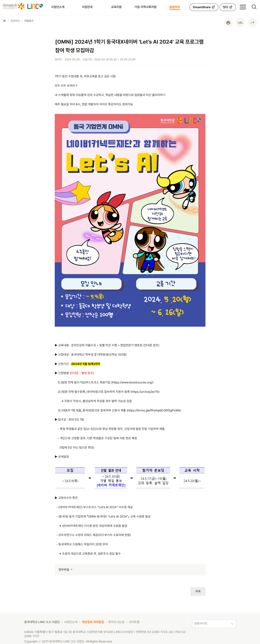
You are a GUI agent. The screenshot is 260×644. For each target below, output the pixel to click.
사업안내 (87, 7)
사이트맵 (134, 622)
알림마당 (175, 7)
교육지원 (116, 7)
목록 (198, 591)
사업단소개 (58, 7)
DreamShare (204, 7)
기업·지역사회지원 (145, 7)
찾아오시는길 (116, 622)
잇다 (228, 7)
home (4, 21)
